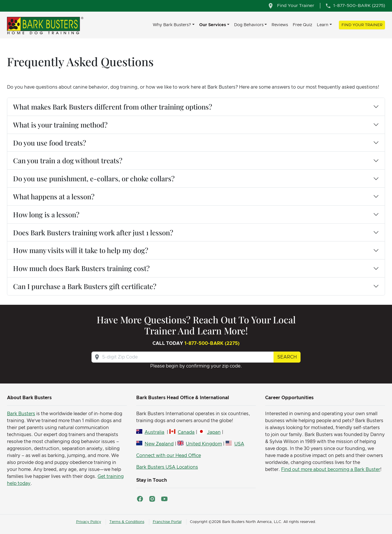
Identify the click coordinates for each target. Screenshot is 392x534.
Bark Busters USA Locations (167, 467)
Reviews (280, 25)
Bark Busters (21, 414)
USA (239, 444)
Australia (154, 432)
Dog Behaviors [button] (249, 25)
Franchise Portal (167, 522)
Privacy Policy (89, 522)
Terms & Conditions (127, 522)
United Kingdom (204, 444)
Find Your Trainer (362, 25)
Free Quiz (302, 25)
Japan (214, 432)
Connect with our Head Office (169, 456)
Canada (186, 432)
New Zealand (159, 444)
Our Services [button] (213, 25)
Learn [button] (323, 25)
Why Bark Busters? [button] (172, 25)
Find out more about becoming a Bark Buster (331, 470)
